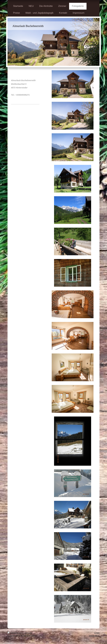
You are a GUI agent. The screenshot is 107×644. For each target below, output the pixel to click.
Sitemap (28, 633)
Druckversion (15, 633)
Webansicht (94, 636)
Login (97, 633)
